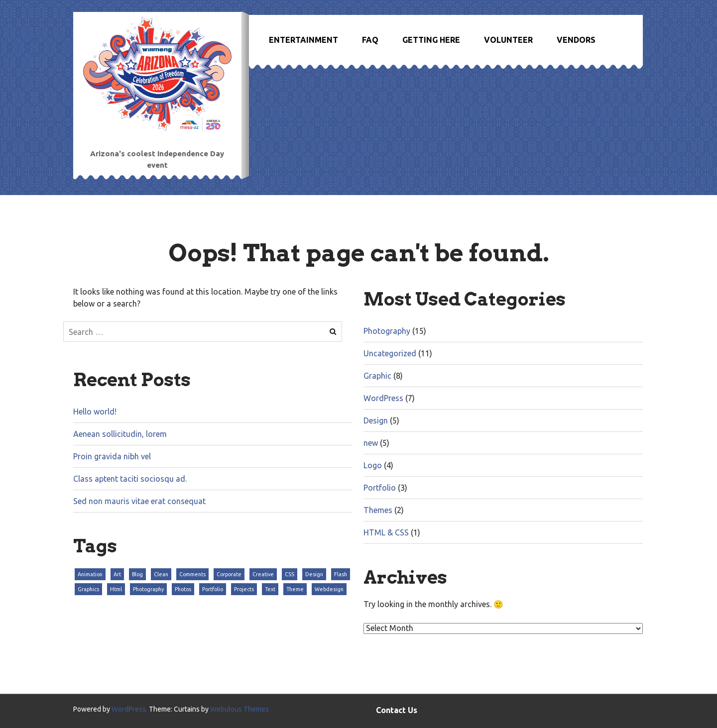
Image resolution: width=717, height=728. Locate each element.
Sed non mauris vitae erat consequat (139, 501)
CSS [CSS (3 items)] (290, 574)
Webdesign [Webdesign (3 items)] (329, 589)
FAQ (370, 40)
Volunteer (508, 40)
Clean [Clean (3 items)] (161, 574)
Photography (387, 331)
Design (376, 420)
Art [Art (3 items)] (117, 574)
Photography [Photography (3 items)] (148, 589)
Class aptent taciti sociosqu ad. (130, 479)
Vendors (576, 40)
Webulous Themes (239, 709)
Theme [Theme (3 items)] (295, 589)
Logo (373, 465)
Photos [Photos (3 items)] (183, 589)
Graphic (377, 376)
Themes (378, 510)
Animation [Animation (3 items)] (90, 574)
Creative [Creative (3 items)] (263, 574)
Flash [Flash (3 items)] (341, 574)
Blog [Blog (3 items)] (137, 574)
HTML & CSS (386, 532)
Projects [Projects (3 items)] (244, 589)
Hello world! (95, 412)
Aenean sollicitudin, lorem (120, 434)
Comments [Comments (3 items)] (192, 574)
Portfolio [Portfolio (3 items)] (213, 589)
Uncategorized (390, 353)
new (371, 443)
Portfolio (380, 488)
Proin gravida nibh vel (112, 456)
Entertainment (303, 40)
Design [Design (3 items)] (314, 574)
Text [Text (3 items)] (270, 589)
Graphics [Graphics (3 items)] (88, 589)
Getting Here (431, 40)
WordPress (383, 398)
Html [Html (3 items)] (116, 589)
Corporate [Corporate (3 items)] (229, 574)
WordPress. (129, 709)
